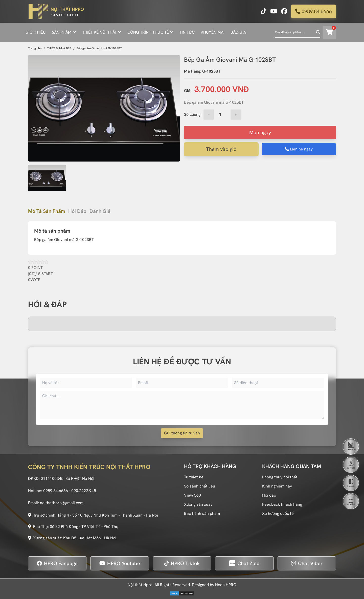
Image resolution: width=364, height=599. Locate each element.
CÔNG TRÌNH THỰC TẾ (148, 32)
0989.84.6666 (314, 11)
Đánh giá (100, 211)
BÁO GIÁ (238, 32)
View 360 (192, 495)
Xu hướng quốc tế (278, 513)
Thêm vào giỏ (221, 149)
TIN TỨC (187, 32)
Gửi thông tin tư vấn (182, 433)
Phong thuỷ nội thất (280, 477)
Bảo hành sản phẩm (202, 513)
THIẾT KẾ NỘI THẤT (99, 32)
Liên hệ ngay (299, 149)
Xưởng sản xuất (198, 504)
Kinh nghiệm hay (277, 486)
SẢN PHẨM (62, 32)
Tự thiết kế (194, 477)
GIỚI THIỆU (36, 32)
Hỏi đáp (77, 211)
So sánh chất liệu (200, 486)
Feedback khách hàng (282, 504)
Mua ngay (260, 132)
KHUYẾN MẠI (213, 32)
